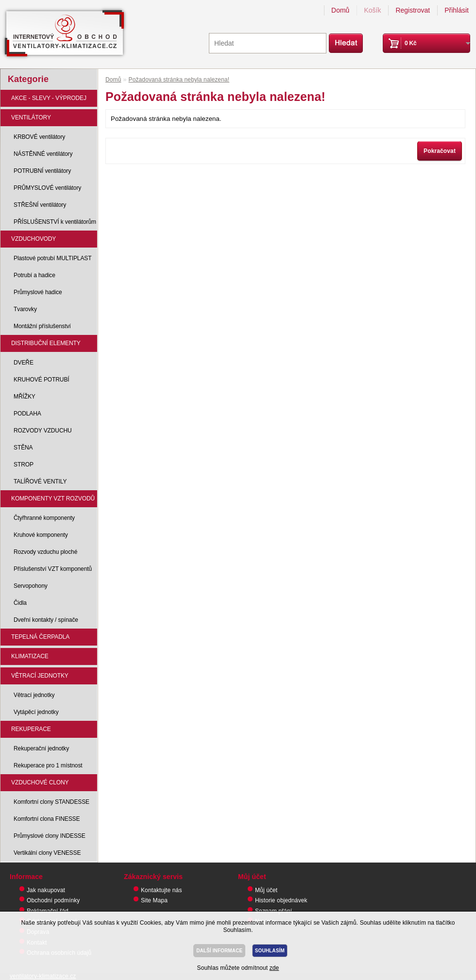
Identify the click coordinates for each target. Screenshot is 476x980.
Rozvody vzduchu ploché (45, 552)
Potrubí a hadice (34, 275)
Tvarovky (25, 309)
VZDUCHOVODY (34, 239)
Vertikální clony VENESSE (47, 853)
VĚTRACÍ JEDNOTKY (40, 676)
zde (274, 968)
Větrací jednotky (34, 695)
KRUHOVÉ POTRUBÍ (42, 380)
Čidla (20, 603)
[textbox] (268, 43)
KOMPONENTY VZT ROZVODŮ (53, 498)
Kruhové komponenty (41, 535)
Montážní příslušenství (42, 326)
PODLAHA (27, 414)
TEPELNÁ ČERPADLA (40, 637)
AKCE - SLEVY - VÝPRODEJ (49, 98)
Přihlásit (457, 10)
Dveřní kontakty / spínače (46, 620)
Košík (372, 10)
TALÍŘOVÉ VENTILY (40, 482)
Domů (340, 10)
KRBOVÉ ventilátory (39, 137)
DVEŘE (24, 363)
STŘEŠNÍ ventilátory (40, 205)
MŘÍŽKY (25, 397)
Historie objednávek (281, 900)
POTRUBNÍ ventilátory (42, 171)
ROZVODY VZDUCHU (43, 431)
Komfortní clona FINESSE (47, 819)
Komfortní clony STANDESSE (51, 802)
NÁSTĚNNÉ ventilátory (43, 154)
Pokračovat (440, 151)
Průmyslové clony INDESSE (50, 836)
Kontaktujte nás (161, 890)
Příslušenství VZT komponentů (53, 569)
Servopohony (31, 586)
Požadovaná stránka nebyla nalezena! (179, 80)
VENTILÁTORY (31, 117)
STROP (24, 465)
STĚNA (23, 448)
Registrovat (413, 10)
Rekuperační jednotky (41, 748)
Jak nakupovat (46, 890)
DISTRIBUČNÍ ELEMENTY (46, 343)
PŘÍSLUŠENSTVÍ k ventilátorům (55, 222)
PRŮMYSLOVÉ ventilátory (47, 188)
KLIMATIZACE (30, 656)
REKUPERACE (31, 729)
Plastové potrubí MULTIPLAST (52, 258)
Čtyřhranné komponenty (44, 518)
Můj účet (266, 890)
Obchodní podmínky (53, 900)
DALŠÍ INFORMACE (219, 951)
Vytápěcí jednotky (36, 712)
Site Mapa (154, 900)
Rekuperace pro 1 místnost (48, 765)
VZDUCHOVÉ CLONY (40, 782)
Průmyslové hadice (38, 292)
